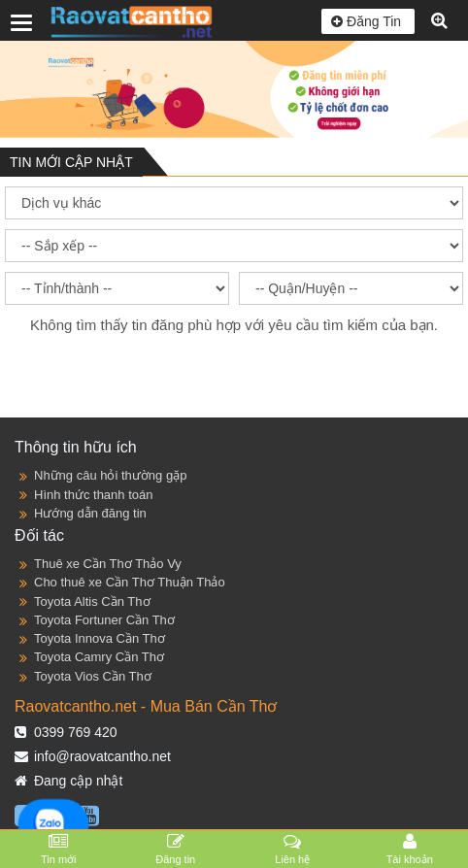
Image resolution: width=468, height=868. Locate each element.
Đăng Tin (368, 21)
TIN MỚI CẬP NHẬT (71, 162)
